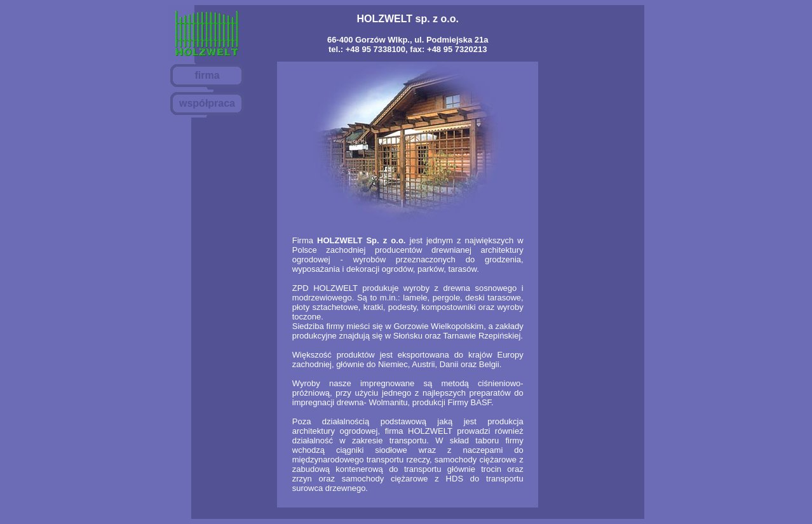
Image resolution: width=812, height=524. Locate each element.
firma (207, 75)
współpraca (207, 103)
